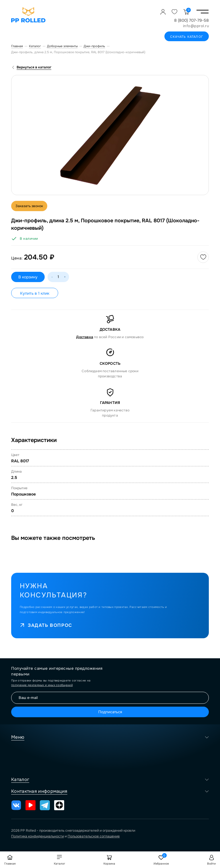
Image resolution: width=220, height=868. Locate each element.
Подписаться (110, 712)
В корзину (28, 277)
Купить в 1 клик (35, 293)
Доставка (85, 337)
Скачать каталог (187, 37)
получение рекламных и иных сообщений (42, 685)
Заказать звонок (29, 206)
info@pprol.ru (196, 26)
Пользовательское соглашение (94, 836)
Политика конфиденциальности (38, 836)
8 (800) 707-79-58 (191, 20)
